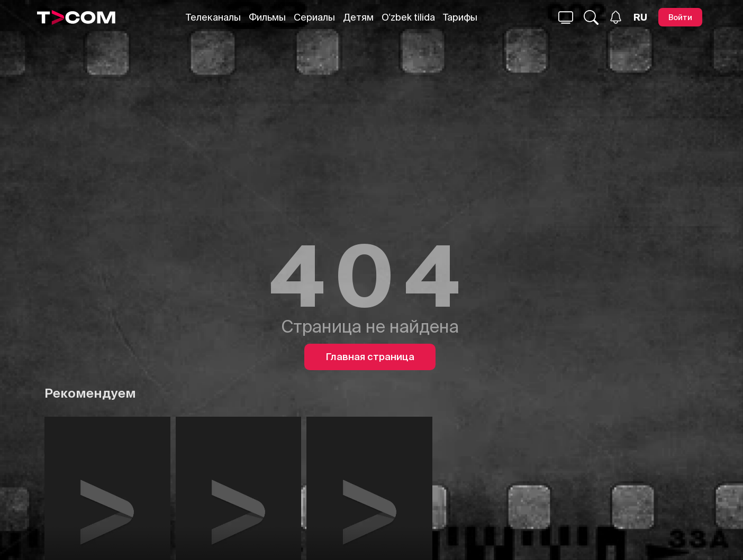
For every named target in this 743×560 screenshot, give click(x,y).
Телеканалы (213, 17)
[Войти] (680, 17)
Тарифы (460, 17)
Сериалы (314, 17)
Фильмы (267, 17)
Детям (358, 17)
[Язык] (640, 17)
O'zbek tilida (408, 17)
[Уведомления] (616, 17)
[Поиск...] (566, 17)
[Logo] (76, 17)
